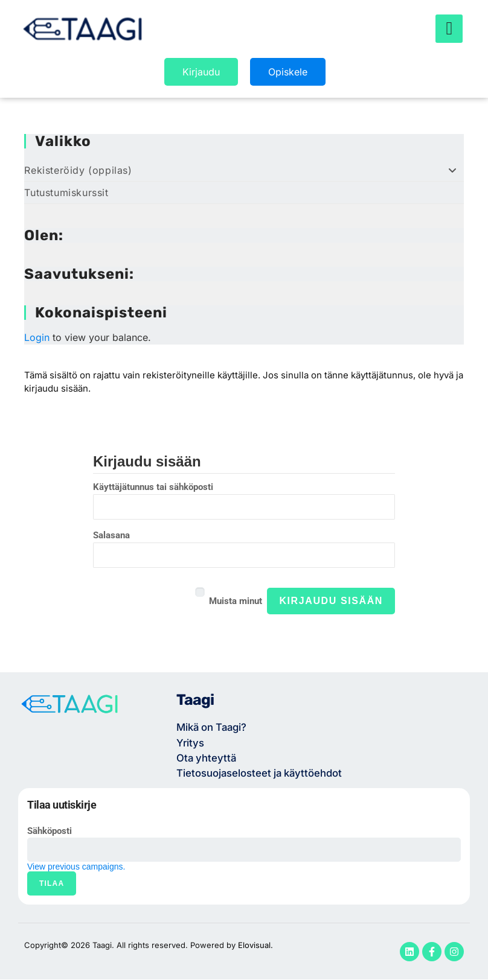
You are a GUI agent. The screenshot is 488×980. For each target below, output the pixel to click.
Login (37, 337)
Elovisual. (255, 946)
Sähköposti (50, 832)
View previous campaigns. (76, 867)
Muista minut (236, 600)
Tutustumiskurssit (66, 192)
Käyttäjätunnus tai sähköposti (153, 486)
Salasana (111, 535)
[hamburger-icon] (449, 29)
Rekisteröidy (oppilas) (244, 170)
